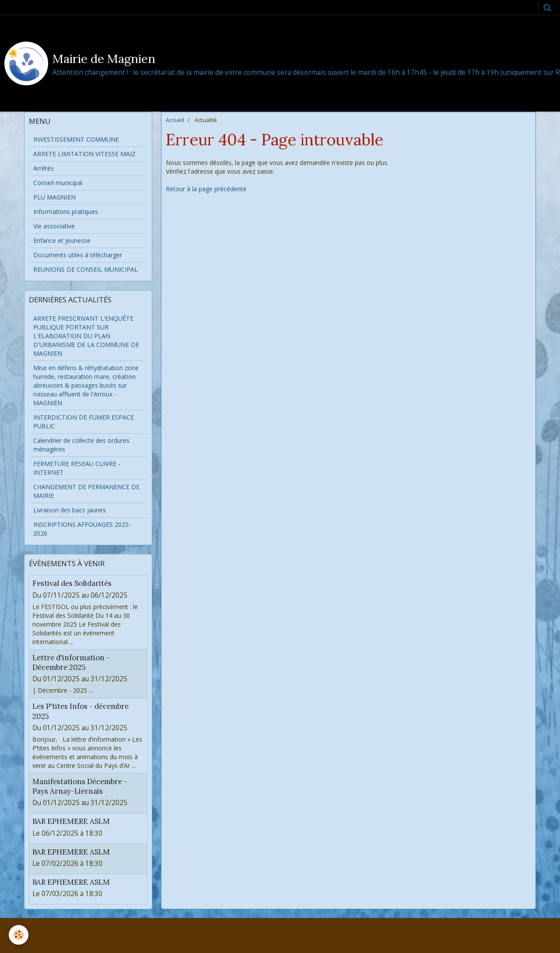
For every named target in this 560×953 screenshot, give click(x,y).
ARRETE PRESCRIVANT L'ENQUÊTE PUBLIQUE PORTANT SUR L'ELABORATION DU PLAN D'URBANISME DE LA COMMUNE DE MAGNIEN (86, 336)
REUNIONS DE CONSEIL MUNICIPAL (86, 269)
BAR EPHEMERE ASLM (71, 822)
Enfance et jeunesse (62, 240)
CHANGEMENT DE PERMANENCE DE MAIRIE (86, 491)
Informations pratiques (66, 212)
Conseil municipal (58, 183)
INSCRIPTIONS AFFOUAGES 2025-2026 (82, 529)
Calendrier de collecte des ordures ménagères (81, 445)
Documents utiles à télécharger (78, 255)
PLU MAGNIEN (54, 197)
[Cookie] (19, 935)
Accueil (175, 120)
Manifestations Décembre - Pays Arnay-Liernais (80, 786)
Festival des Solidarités (72, 584)
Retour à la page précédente (206, 189)
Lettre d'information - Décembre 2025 (71, 662)
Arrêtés (44, 168)
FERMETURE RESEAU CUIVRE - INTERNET (77, 468)
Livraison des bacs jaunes (70, 510)
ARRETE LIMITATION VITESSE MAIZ (84, 154)
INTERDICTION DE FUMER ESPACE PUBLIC (84, 422)
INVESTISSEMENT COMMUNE (76, 139)
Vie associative (54, 226)
